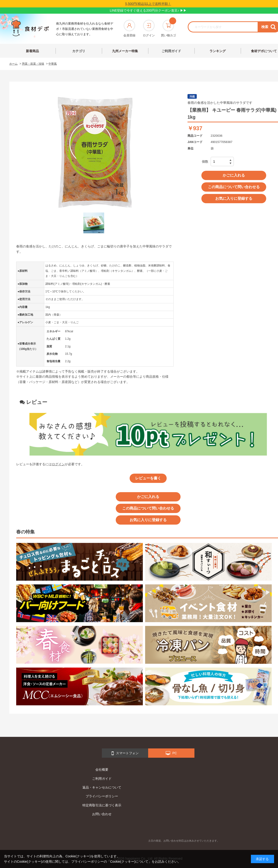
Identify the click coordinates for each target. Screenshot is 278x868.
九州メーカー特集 (125, 51)
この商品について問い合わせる (234, 187)
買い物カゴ (168, 28)
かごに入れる (234, 175)
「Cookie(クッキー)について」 (129, 862)
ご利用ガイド (171, 51)
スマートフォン (125, 753)
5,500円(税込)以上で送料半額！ (148, 4)
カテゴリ (79, 51)
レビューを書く (148, 478)
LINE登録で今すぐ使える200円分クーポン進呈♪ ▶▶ (148, 10)
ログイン (149, 28)
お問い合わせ (102, 814)
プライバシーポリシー (102, 796)
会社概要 (102, 770)
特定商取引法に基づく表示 (102, 805)
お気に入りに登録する (234, 198)
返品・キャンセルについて (102, 787)
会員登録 (129, 28)
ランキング (218, 51)
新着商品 (32, 51)
